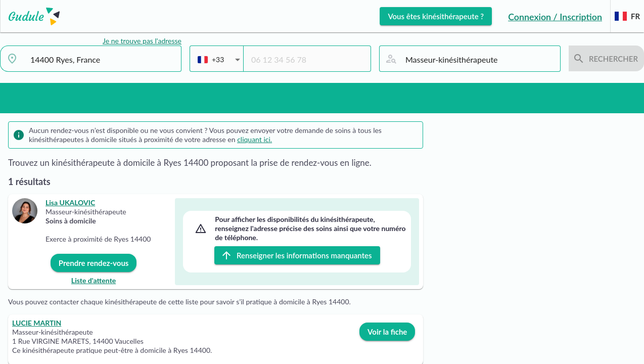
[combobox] (102, 60)
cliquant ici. (255, 139)
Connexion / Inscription (555, 17)
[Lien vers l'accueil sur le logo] (30, 16)
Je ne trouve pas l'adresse (142, 41)
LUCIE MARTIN (37, 323)
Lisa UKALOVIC (70, 202)
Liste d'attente (94, 280)
